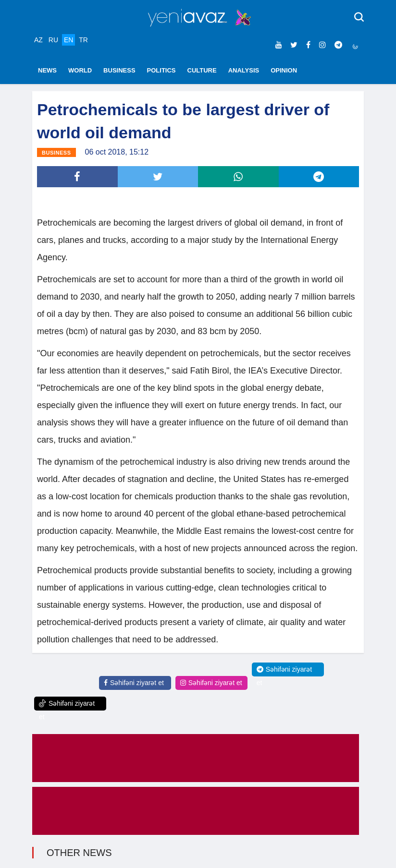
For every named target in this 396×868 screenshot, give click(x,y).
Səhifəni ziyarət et (134, 683)
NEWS (47, 70)
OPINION (284, 70)
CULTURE (202, 70)
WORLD (80, 70)
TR (83, 40)
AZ (38, 40)
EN (68, 40)
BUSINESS (119, 70)
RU (53, 40)
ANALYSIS (244, 70)
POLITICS (161, 70)
